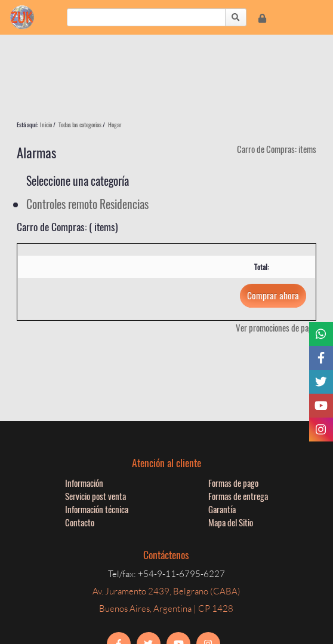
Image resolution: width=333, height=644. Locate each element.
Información (84, 483)
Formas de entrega (238, 496)
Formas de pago (233, 483)
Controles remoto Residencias (87, 204)
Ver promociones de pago (276, 327)
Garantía (222, 509)
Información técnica (97, 509)
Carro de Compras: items (277, 149)
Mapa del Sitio (231, 522)
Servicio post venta (95, 496)
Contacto (80, 522)
